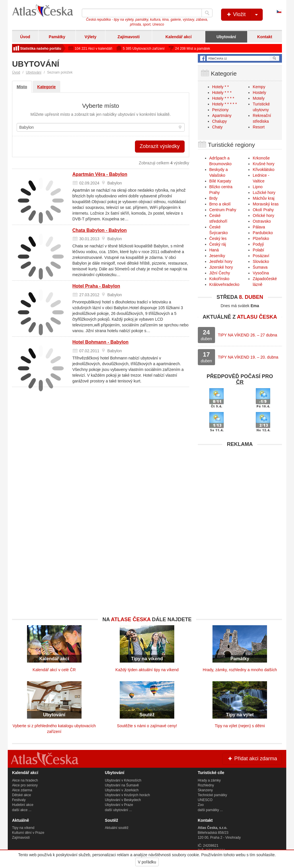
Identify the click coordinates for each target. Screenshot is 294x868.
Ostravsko (262, 221)
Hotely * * (220, 87)
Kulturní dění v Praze (28, 833)
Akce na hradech (25, 780)
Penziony (220, 110)
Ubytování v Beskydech (123, 800)
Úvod (25, 37)
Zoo (201, 805)
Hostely (259, 93)
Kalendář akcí (178, 37)
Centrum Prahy (223, 210)
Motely (259, 98)
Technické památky (212, 795)
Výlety (91, 37)
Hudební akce (23, 805)
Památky (57, 37)
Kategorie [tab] (47, 87)
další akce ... (22, 810)
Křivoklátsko (263, 170)
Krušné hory (263, 164)
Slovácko (261, 261)
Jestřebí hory (221, 261)
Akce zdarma (22, 790)
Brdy (213, 198)
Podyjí (258, 244)
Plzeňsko (261, 238)
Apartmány (222, 116)
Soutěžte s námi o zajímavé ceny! (147, 726)
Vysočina (261, 273)
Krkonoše (261, 158)
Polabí (258, 250)
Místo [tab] (22, 87)
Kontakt (265, 37)
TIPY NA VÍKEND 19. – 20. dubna (248, 357)
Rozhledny (206, 785)
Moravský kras (266, 204)
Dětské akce (22, 795)
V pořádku (147, 862)
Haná (214, 250)
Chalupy (219, 121)
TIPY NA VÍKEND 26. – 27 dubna (248, 335)
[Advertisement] (240, 486)
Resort (259, 127)
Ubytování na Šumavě (122, 785)
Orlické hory (263, 215)
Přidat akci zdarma (252, 759)
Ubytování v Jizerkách (122, 790)
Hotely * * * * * (225, 104)
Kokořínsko (219, 279)
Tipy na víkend (23, 828)
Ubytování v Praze (119, 805)
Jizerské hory (221, 267)
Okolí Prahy (263, 210)
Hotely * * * (222, 93)
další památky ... (210, 810)
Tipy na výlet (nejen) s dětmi (240, 726)
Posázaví (261, 256)
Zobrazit (160, 146)
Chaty (217, 127)
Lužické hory (264, 193)
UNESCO (205, 800)
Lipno (258, 187)
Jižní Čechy (220, 273)
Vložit (244, 15)
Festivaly (19, 800)
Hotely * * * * (223, 98)
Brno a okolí (220, 204)
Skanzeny (205, 790)
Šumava (260, 267)
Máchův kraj (263, 198)
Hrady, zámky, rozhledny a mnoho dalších (240, 670)
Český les (218, 238)
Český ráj (218, 244)
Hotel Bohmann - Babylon (100, 342)
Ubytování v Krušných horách (127, 795)
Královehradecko (224, 284)
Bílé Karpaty (220, 181)
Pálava (259, 227)
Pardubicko (263, 233)
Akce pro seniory (25, 785)
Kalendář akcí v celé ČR (54, 670)
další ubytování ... (118, 810)
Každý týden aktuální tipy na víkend (147, 670)
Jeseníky (217, 256)
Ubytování (226, 37)
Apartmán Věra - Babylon (100, 174)
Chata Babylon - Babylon (99, 230)
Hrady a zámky (209, 780)
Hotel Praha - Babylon (96, 286)
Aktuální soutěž (117, 828)
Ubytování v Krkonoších (123, 780)
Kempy (259, 87)
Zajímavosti (128, 37)
